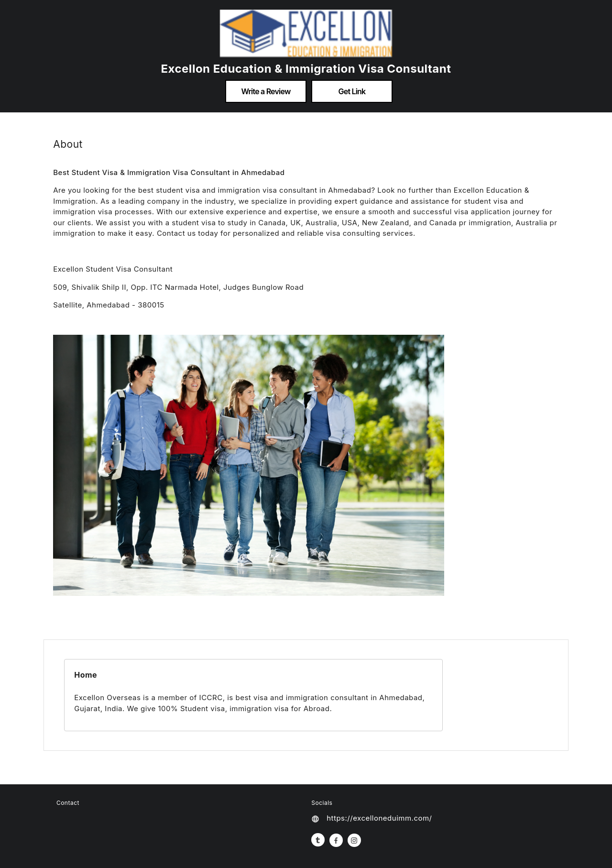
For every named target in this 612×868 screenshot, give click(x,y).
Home (86, 675)
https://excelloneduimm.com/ (379, 818)
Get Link (352, 91)
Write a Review (266, 91)
